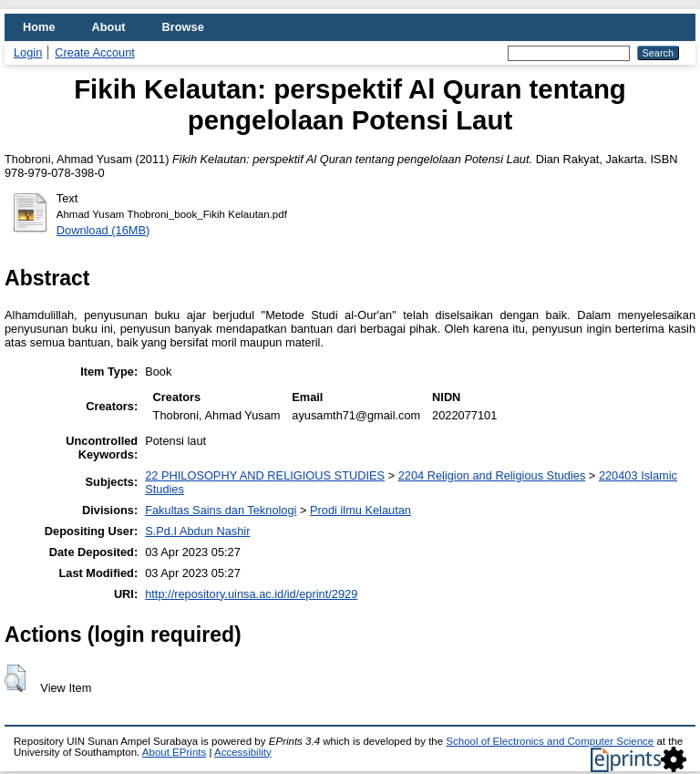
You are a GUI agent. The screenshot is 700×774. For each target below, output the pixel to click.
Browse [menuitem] (183, 27)
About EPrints (174, 752)
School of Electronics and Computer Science (550, 741)
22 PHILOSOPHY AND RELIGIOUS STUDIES (265, 475)
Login (28, 52)
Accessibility (243, 752)
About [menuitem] (109, 27)
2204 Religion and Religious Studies (492, 475)
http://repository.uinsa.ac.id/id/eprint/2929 (251, 594)
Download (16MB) (103, 230)
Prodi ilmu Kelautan (360, 510)
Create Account (95, 52)
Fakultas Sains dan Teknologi (221, 510)
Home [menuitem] (39, 27)
